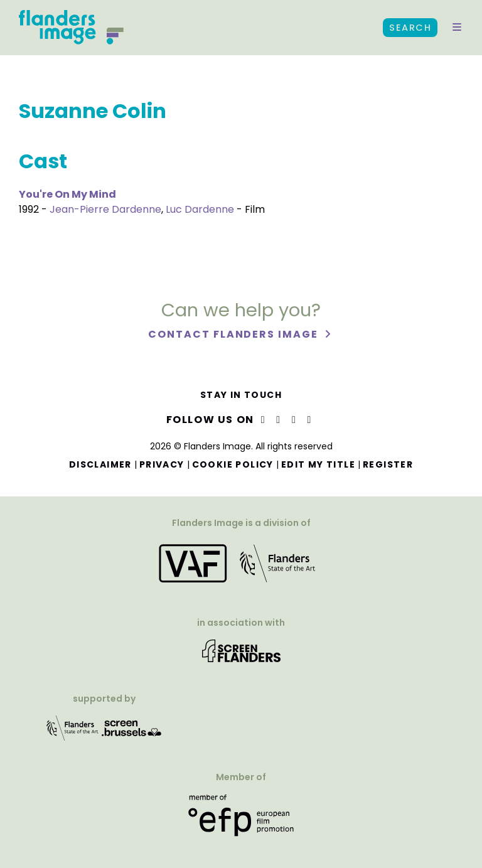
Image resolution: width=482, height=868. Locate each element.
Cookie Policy (233, 464)
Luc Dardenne (200, 209)
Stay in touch (241, 395)
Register (388, 464)
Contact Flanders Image (234, 334)
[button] (457, 28)
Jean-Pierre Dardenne (105, 209)
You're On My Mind (67, 194)
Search (410, 28)
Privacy (162, 464)
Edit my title (318, 464)
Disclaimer (100, 464)
